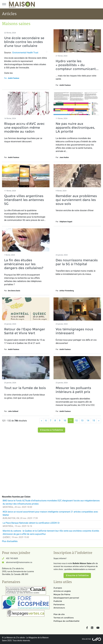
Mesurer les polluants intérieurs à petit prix (73, 390)
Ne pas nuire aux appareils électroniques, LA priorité (75, 128)
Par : (12, 78)
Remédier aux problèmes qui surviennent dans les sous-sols (76, 200)
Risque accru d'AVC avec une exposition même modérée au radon (24, 128)
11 (71, 421)
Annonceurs (59, 608)
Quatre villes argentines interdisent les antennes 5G (24, 200)
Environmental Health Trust (25, 53)
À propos (58, 588)
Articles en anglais (62, 591)
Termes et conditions (64, 618)
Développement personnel (66, 598)
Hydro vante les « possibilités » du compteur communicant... (77, 65)
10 (65, 421)
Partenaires (59, 605)
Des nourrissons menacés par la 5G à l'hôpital (77, 262)
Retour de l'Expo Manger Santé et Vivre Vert (25, 331)
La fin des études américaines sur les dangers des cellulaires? (24, 264)
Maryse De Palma (62, 594)
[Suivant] (99, 421)
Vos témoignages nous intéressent (74, 331)
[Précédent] (42, 421)
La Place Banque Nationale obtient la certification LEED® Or (31, 523)
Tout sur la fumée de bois (25, 388)
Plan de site (59, 614)
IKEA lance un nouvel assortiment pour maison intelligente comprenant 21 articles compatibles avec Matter (50, 513)
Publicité (58, 601)
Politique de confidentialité (66, 621)
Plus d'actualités (10, 541)
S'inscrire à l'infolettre (51, 430)
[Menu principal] (4, 4)
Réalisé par (86, 639)
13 (82, 421)
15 (94, 421)
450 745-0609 (12, 558)
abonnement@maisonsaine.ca (19, 562)
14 (88, 421)
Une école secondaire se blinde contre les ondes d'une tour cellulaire (24, 42)
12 (76, 421)
